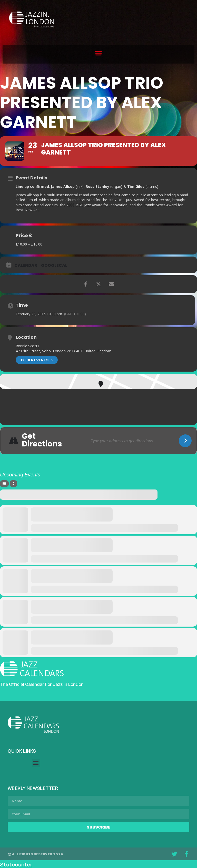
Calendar (26, 265)
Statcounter (16, 864)
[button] (98, 53)
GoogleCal (54, 265)
